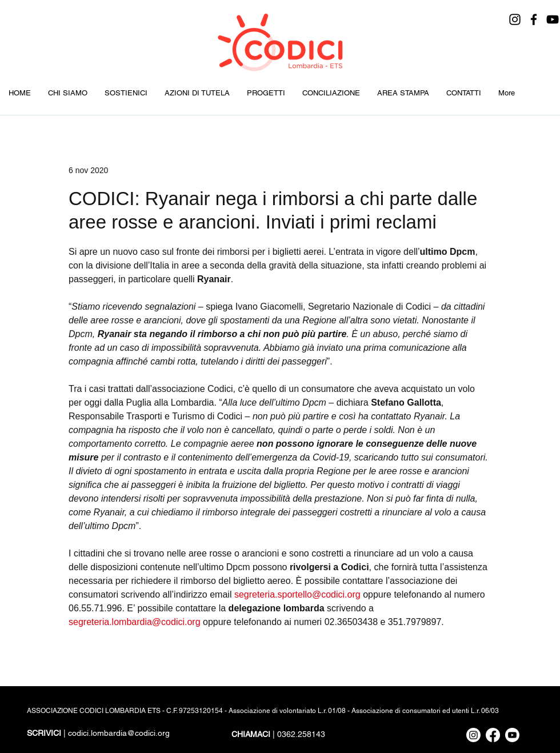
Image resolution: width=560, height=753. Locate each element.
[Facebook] (534, 19)
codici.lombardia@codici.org (119, 733)
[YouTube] (553, 19)
